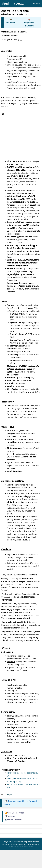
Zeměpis (8, 795)
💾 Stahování (10, 816)
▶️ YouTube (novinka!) (14, 813)
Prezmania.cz (19, 847)
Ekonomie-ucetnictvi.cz (10, 844)
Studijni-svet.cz (13, 3)
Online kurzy (29, 847)
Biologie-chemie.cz (25, 844)
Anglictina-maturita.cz (32, 842)
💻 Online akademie (13, 820)
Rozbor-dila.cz (19, 842)
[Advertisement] (21, 138)
